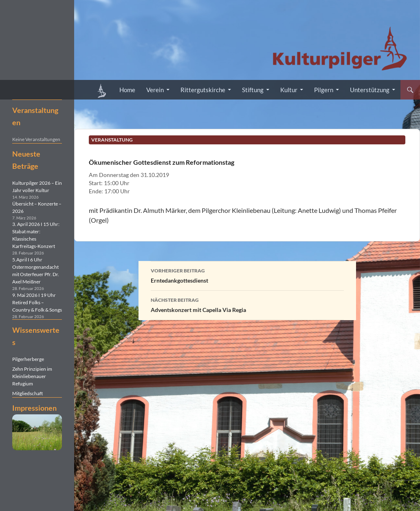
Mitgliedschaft (27, 393)
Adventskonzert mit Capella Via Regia (247, 304)
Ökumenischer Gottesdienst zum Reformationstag (162, 162)
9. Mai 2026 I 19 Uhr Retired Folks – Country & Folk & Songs (37, 302)
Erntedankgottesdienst (247, 275)
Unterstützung (370, 90)
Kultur (289, 90)
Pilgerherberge (28, 359)
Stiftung (253, 90)
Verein (155, 90)
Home (127, 90)
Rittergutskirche (203, 90)
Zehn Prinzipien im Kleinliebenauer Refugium (32, 376)
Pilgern (324, 90)
